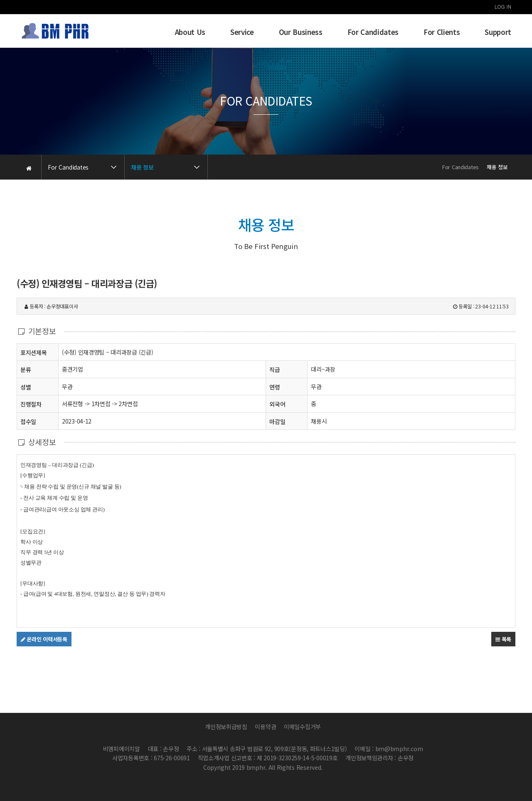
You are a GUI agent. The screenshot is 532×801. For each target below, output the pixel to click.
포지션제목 (34, 352)
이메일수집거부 (302, 727)
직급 (275, 370)
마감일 (277, 421)
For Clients (442, 32)
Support (498, 32)
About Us (190, 32)
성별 (26, 387)
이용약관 (265, 727)
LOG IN (503, 6)
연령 (275, 387)
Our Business (301, 32)
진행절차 (31, 404)
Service (242, 32)
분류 (26, 369)
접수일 (28, 421)
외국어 (277, 404)
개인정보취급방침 (226, 727)
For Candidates (373, 32)
